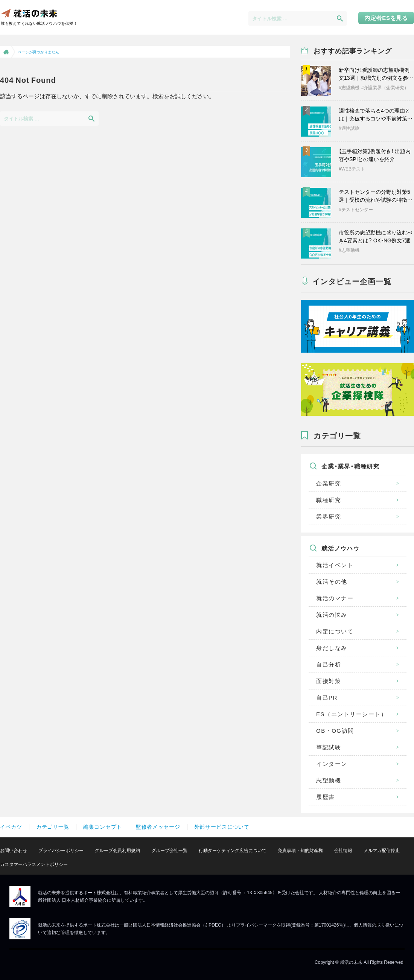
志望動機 (329, 780)
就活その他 (332, 582)
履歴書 (326, 797)
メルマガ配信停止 (382, 851)
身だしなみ (332, 648)
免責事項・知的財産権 (300, 851)
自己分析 (329, 664)
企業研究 (329, 483)
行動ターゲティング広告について (233, 851)
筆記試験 (329, 747)
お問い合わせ (14, 851)
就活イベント (335, 565)
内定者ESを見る (386, 18)
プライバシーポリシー (61, 851)
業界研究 (329, 517)
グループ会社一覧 (169, 851)
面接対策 (329, 681)
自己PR (327, 698)
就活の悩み (332, 615)
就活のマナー (335, 598)
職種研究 (329, 500)
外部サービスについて (222, 827)
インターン (332, 764)
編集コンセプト (103, 827)
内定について (335, 631)
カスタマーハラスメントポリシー (34, 864)
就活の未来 (29, 13)
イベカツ (11, 827)
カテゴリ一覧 (53, 827)
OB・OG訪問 (335, 731)
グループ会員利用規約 (117, 851)
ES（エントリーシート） (352, 714)
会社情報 (343, 851)
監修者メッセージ (158, 827)
